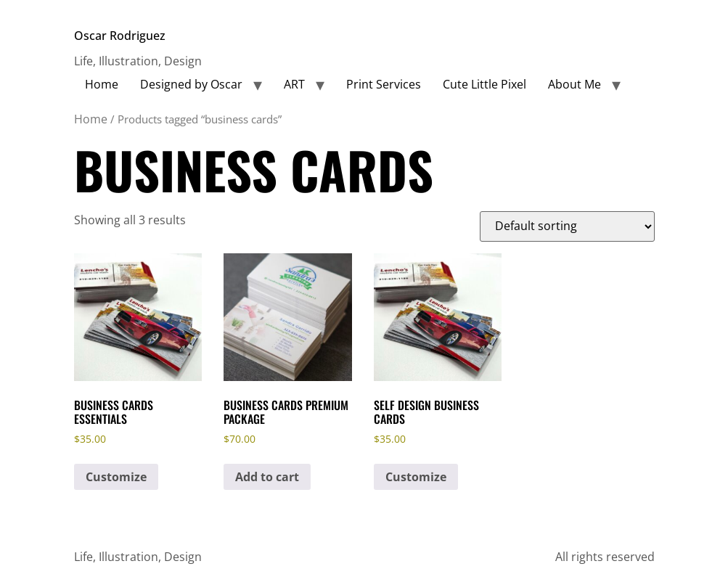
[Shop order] (567, 226)
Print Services (384, 84)
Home (102, 84)
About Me (574, 84)
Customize (116, 477)
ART (294, 84)
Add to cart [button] (267, 477)
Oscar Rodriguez (120, 36)
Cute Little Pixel (484, 84)
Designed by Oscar (191, 84)
